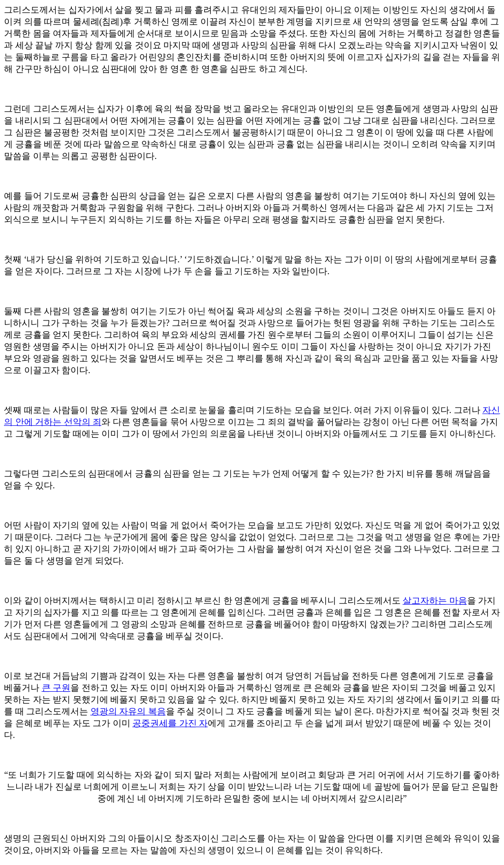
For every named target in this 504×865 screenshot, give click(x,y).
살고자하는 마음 (435, 601)
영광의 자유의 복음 (128, 711)
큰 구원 (56, 688)
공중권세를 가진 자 (170, 723)
